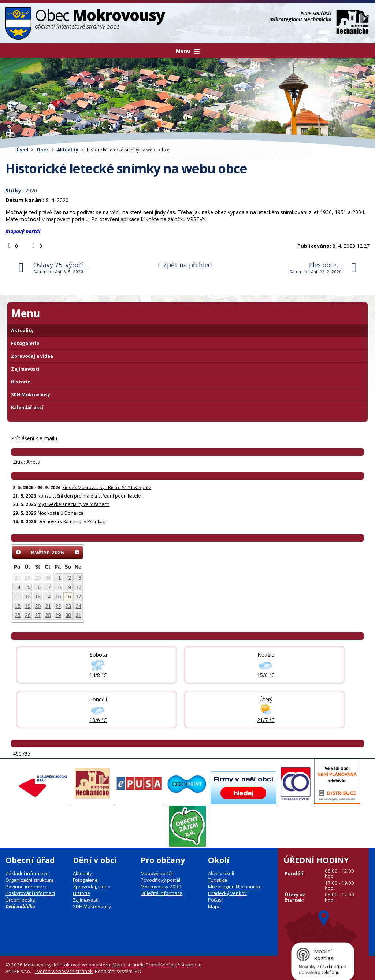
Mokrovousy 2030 (161, 887)
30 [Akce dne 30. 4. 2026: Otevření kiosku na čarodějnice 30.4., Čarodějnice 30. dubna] (48, 578)
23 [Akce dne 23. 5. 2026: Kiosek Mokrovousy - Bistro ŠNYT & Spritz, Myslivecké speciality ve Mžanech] (68, 606)
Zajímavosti (25, 369)
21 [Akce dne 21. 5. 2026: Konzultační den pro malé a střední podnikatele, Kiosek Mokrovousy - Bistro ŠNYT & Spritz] (48, 606)
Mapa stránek (128, 965)
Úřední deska (21, 900)
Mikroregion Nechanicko (235, 887)
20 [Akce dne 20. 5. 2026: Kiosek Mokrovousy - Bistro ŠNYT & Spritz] (38, 606)
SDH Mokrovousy (31, 395)
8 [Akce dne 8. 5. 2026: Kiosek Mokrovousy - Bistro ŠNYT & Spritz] (60, 587)
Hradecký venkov (227, 893)
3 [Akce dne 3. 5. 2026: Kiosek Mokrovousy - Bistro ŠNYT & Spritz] (80, 578)
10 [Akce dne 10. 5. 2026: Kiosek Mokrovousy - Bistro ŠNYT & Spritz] (79, 587)
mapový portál (23, 231)
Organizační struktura (30, 880)
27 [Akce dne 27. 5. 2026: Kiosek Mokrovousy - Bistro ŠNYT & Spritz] (38, 615)
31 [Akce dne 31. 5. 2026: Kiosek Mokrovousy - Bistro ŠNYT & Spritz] (79, 615)
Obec (43, 150)
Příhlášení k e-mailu (34, 438)
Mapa (214, 906)
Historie (21, 382)
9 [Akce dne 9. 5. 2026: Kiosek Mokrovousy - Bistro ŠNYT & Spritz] (70, 587)
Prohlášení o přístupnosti (174, 965)
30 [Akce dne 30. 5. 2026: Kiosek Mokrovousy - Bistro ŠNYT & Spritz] (68, 615)
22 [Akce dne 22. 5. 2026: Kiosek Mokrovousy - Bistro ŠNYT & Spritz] (58, 606)
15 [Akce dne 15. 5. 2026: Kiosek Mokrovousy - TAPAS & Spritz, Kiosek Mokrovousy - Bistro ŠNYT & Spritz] (58, 597)
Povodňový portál (160, 880)
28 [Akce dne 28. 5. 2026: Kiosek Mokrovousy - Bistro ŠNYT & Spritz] (48, 615)
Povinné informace (27, 887)
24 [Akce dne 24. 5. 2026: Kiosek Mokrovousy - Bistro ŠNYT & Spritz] (79, 606)
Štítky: (14, 190)
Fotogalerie (25, 343)
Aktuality (68, 150)
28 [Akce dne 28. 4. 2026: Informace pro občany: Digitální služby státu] (28, 578)
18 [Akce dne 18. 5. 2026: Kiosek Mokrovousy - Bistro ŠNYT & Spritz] (17, 606)
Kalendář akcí (27, 408)
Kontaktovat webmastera (82, 965)
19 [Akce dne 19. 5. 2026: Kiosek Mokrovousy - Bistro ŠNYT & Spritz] (28, 606)
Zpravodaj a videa (32, 356)
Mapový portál (157, 873)
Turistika (218, 880)
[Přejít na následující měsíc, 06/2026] (77, 552)
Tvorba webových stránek (64, 971)
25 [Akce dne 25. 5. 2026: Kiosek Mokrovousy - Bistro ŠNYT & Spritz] (17, 615)
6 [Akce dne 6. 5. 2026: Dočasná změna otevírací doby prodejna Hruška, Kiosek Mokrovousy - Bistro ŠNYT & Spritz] (39, 587)
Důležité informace (161, 893)
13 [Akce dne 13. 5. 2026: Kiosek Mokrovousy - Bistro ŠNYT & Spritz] (38, 597)
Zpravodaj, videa (92, 887)
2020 (31, 190)
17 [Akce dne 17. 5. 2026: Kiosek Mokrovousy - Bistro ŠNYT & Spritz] (79, 597)
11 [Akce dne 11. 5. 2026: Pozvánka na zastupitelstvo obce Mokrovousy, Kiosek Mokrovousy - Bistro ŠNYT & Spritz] (17, 597)
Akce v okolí (221, 873)
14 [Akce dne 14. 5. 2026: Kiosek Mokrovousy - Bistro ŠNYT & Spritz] (48, 597)
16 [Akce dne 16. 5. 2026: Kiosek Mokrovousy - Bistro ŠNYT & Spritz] (68, 597)
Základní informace (27, 873)
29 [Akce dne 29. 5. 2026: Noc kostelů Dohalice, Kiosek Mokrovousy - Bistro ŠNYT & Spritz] (58, 615)
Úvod (22, 150)
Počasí (215, 900)
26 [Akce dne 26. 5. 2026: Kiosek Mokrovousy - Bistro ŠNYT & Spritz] (28, 615)
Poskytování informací (30, 893)
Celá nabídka (20, 906)
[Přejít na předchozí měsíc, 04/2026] (18, 552)
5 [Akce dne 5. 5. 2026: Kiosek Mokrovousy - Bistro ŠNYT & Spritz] (29, 587)
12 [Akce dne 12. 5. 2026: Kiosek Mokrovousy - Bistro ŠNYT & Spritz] (28, 597)
